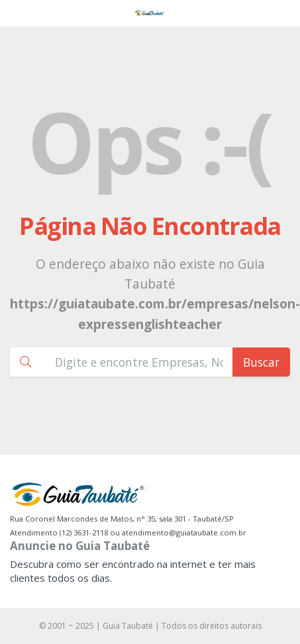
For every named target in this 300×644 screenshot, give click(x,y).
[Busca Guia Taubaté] (139, 362)
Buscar (261, 362)
